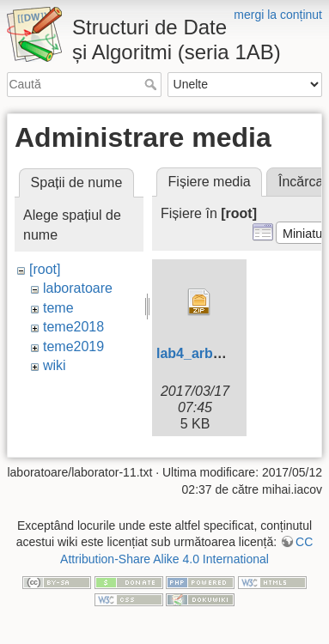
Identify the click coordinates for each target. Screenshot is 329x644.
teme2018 (73, 327)
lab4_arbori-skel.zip (220, 353)
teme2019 (73, 346)
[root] (45, 269)
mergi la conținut (278, 15)
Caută (152, 84)
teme (58, 308)
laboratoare (78, 288)
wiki (55, 365)
